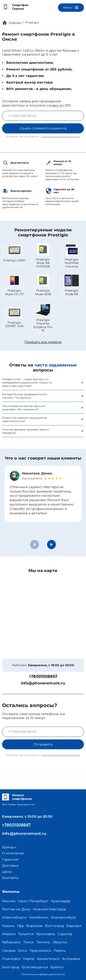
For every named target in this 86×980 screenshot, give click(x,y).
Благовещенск (35, 967)
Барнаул (74, 926)
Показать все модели (43, 342)
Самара (9, 951)
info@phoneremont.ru (43, 683)
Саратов (65, 934)
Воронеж (34, 926)
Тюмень (43, 942)
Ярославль (46, 934)
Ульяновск (11, 959)
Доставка (10, 866)
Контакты (10, 878)
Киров (29, 959)
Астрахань (71, 959)
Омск (23, 951)
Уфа (20, 926)
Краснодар (61, 901)
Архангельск (48, 959)
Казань (8, 926)
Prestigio (32, 22)
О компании (13, 853)
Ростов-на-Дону (16, 909)
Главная (15, 22)
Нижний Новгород (49, 909)
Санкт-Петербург (33, 901)
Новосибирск (14, 917)
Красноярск (41, 951)
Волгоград (54, 926)
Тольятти (26, 934)
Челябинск (39, 917)
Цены (7, 872)
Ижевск (9, 934)
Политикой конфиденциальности (61, 137)
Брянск (57, 967)
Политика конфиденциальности (43, 974)
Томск (28, 942)
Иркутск (60, 942)
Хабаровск (11, 942)
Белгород (11, 967)
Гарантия (10, 859)
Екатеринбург (64, 917)
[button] (51, 545)
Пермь (60, 951)
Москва (9, 901)
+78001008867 (43, 676)
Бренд (9, 847)
